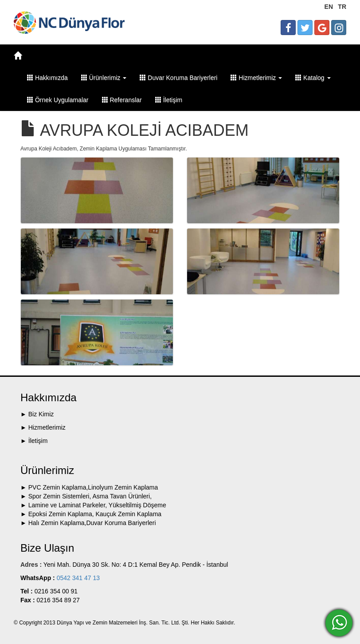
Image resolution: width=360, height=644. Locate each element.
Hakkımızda (47, 78)
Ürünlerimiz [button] (104, 78)
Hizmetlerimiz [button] (256, 78)
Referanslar (122, 100)
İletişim (169, 100)
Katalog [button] (313, 78)
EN (329, 7)
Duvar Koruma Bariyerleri (178, 78)
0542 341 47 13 (77, 578)
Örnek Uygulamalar (58, 100)
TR (342, 7)
